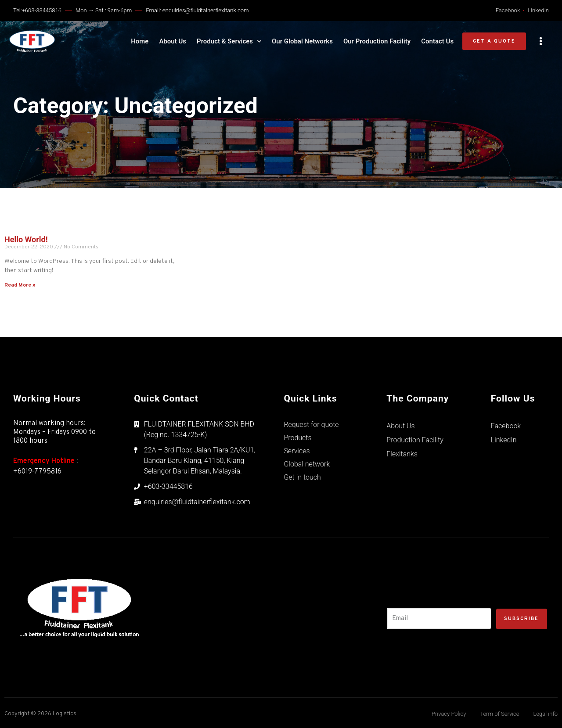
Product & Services (229, 41)
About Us (173, 41)
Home (140, 41)
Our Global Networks (302, 41)
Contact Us (437, 41)
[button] (494, 41)
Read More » (20, 285)
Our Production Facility (377, 41)
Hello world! (26, 239)
